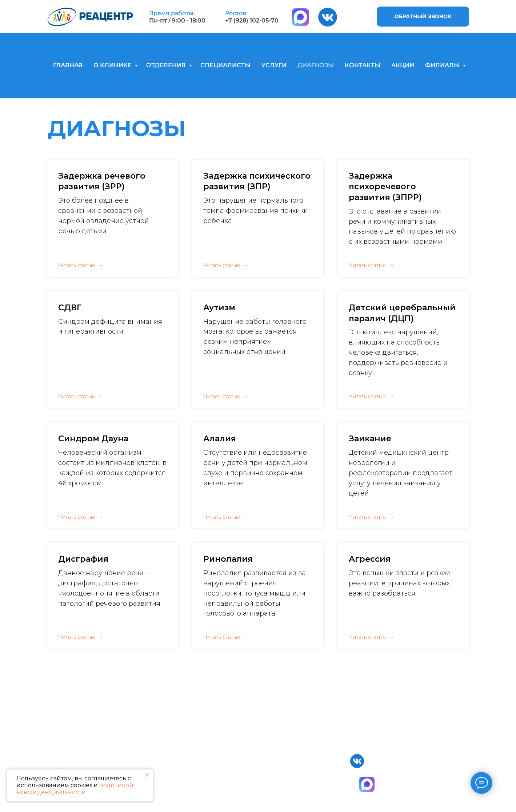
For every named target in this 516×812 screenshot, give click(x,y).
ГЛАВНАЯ (68, 65)
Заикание (370, 439)
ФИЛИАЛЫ (443, 65)
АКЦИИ (403, 65)
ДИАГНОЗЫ (316, 65)
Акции (289, 792)
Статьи (289, 803)
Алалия (220, 439)
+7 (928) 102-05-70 (252, 21)
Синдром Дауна (93, 439)
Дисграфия (83, 559)
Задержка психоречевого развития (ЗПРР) (385, 187)
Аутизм (219, 308)
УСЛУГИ (274, 65)
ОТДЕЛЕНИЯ (167, 65)
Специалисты (300, 757)
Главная (108, 757)
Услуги (290, 769)
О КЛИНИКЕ (113, 65)
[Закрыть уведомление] (147, 775)
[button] (423, 17)
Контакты (294, 780)
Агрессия (370, 559)
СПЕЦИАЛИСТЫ (225, 65)
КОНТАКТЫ (363, 65)
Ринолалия (228, 559)
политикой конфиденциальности (75, 789)
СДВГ (70, 308)
